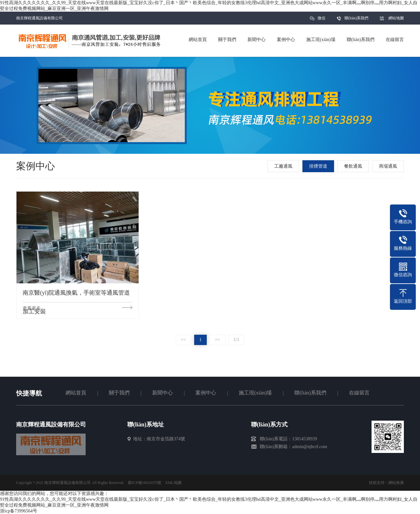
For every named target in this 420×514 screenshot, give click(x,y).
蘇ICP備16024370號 (145, 483)
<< (184, 340)
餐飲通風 (353, 166)
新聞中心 (163, 393)
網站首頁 (76, 393)
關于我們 (119, 393)
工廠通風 (283, 166)
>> (217, 340)
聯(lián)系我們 (356, 18)
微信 (321, 20)
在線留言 (359, 393)
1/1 (236, 340)
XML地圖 (173, 483)
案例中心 (206, 393)
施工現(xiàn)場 (255, 393)
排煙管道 (318, 166)
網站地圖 (396, 18)
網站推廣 (396, 483)
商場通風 (388, 166)
